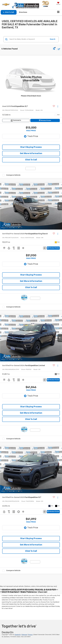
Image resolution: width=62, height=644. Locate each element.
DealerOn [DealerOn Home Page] (18, 635)
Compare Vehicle (13, 175)
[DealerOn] (8, 632)
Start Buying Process (31, 147)
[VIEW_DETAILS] (31, 79)
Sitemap (24, 635)
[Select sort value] (58, 49)
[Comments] (16, 120)
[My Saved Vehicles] (58, 4)
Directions (23, 12)
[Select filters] (54, 49)
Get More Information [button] (31, 153)
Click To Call (31, 160)
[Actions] (58, 106)
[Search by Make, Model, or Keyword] (29, 39)
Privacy (30, 635)
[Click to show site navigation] (58, 12)
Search (53, 39)
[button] (9, 12)
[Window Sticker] (45, 120)
